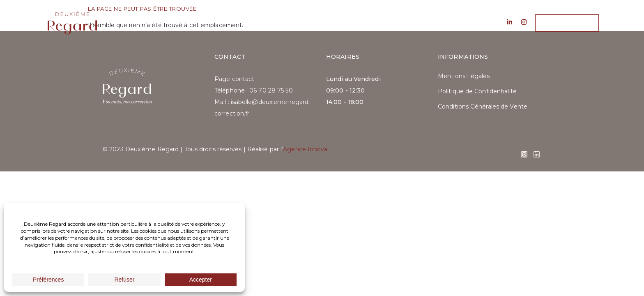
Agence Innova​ (305, 149)
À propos (252, 23)
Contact (392, 23)
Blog (352, 23)
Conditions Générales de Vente (483, 106)
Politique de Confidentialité (477, 91)
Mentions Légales (464, 76)
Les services (306, 23)
